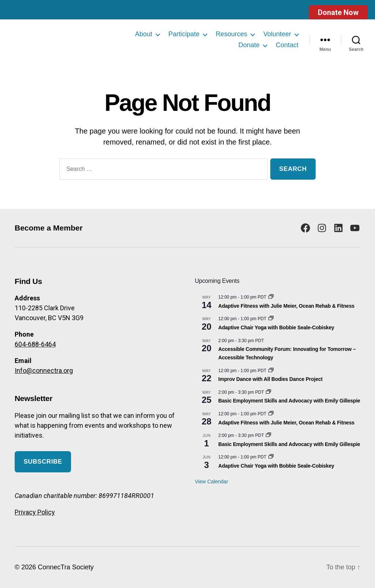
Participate (184, 34)
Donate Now (338, 12)
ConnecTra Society (66, 567)
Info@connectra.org (44, 370)
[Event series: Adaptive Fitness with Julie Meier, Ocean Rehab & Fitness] (271, 297)
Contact (287, 45)
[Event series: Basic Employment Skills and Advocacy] (268, 392)
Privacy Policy (35, 512)
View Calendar (211, 482)
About (144, 34)
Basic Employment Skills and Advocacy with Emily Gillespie (289, 401)
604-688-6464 (35, 344)
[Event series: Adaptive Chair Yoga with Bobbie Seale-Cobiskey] (271, 319)
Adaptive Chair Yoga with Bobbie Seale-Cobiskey (276, 327)
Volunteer (277, 34)
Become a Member (49, 228)
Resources (231, 34)
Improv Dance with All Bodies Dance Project (270, 379)
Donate (249, 45)
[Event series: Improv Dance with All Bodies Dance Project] (271, 371)
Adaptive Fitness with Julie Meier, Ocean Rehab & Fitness (286, 306)
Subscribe (43, 462)
